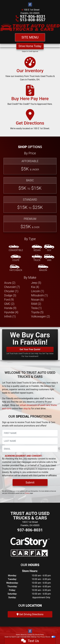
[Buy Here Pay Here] (30, 96)
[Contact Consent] (3, 456)
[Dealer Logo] (30, 27)
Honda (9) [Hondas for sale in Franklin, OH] (10, 308)
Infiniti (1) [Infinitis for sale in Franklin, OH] (10, 316)
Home (18, 635)
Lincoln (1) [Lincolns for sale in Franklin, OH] (38, 291)
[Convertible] (16, 248)
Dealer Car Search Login (12, 637)
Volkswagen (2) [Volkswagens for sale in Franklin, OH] (41, 316)
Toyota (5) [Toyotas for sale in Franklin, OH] (37, 312)
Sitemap (34, 637)
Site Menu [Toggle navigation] (30, 37)
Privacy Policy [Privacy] (40, 635)
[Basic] (30, 185)
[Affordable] (30, 166)
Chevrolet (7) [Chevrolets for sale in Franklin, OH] (12, 287)
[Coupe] (16, 258)
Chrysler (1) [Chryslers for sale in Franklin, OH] (11, 291)
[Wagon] (43, 268)
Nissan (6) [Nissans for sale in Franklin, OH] (37, 300)
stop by (27, 409)
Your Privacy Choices (46, 637)
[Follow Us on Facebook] (30, 5)
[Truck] (37, 258)
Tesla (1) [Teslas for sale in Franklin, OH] (37, 308)
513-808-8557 (33, 20)
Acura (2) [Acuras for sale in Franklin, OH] (10, 283)
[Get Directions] (30, 121)
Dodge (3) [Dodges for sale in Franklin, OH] (10, 295)
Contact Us (31, 635)
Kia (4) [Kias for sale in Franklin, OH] (35, 287)
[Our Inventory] (30, 70)
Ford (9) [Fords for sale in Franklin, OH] (9, 300)
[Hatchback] (16, 268)
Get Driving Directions (30, 614)
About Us (24, 635)
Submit (30, 482)
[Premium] (30, 224)
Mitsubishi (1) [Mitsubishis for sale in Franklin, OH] (40, 295)
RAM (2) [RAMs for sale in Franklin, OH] (36, 304)
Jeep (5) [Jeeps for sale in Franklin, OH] (36, 283)
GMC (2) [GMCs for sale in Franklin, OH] (9, 304)
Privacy (27, 493)
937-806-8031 (33, 17)
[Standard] (30, 205)
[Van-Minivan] (49, 258)
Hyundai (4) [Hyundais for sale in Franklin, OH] (11, 312)
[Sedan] (37, 248)
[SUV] (49, 248)
